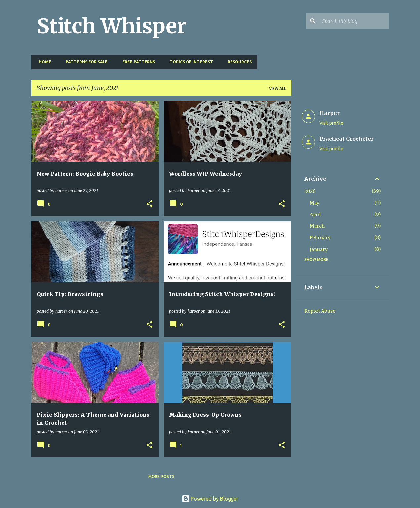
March (317, 226)
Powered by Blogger (210, 499)
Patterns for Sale (85, 62)
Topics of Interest (189, 62)
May (315, 203)
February (320, 238)
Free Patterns (137, 62)
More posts (161, 476)
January (319, 249)
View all (277, 88)
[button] (149, 204)
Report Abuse (320, 311)
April (315, 215)
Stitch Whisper (112, 26)
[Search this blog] (354, 21)
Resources (238, 62)
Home (43, 62)
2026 (310, 191)
